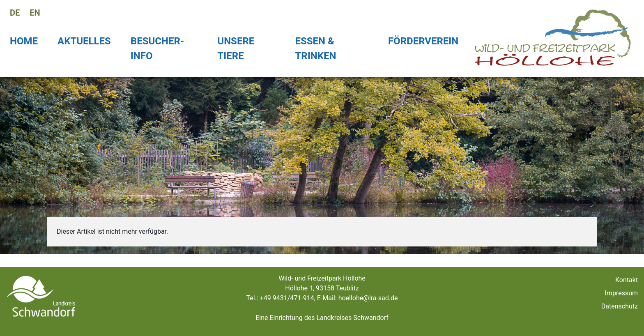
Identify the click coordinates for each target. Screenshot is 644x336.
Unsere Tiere (236, 48)
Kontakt (627, 280)
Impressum (622, 293)
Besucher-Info (157, 48)
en (35, 13)
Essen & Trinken (315, 48)
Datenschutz (620, 306)
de (15, 13)
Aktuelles (84, 41)
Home (24, 41)
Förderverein (423, 41)
